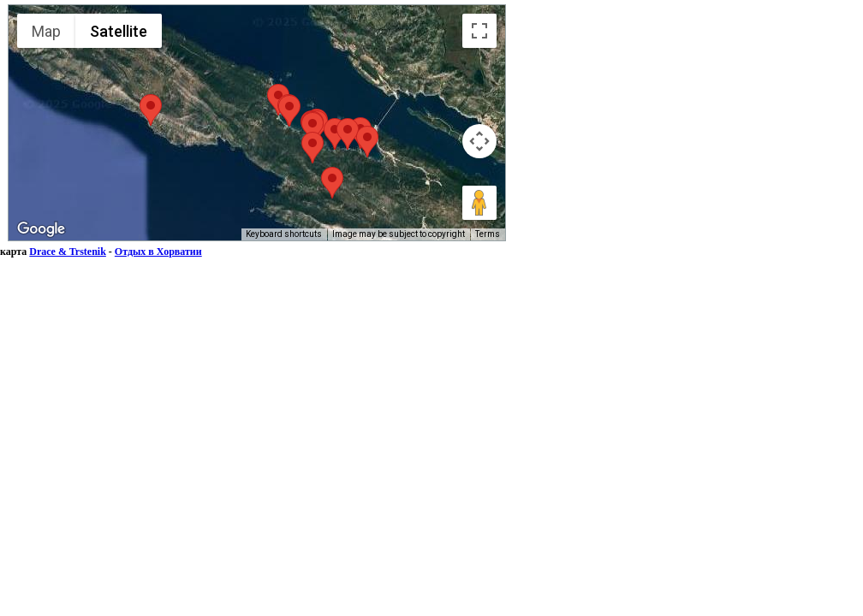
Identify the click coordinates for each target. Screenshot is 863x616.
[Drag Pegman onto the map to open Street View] (479, 203)
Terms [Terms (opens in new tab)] (488, 234)
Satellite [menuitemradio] (119, 31)
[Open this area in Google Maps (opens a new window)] (41, 229)
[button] (151, 110)
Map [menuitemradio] (46, 31)
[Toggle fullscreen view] (479, 31)
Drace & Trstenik (68, 252)
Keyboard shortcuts (284, 234)
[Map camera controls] (479, 141)
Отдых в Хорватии (158, 252)
